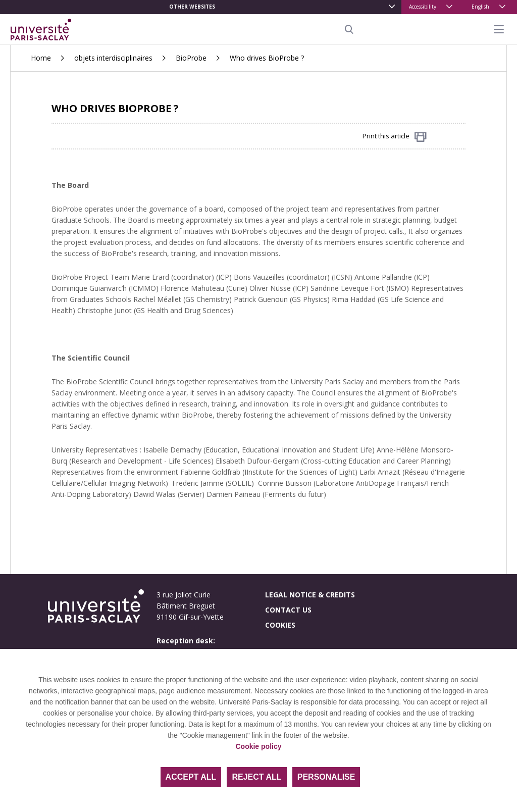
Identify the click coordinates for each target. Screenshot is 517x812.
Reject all (256, 777)
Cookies (280, 625)
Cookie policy (258, 746)
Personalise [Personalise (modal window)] (326, 777)
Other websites (192, 7)
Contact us (288, 610)
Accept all (191, 777)
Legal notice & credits (310, 595)
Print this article (395, 137)
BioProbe (191, 58)
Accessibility (423, 7)
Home (41, 58)
